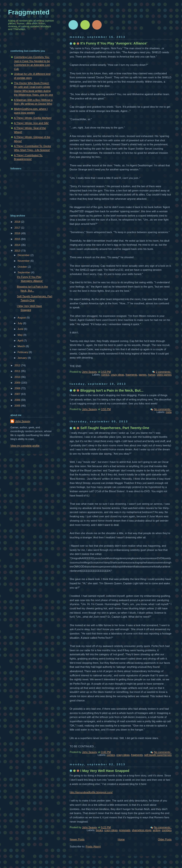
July (20, 323)
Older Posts (165, 839)
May (20, 335)
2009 (18, 383)
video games (164, 375)
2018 (18, 222)
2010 (18, 377)
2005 (18, 406)
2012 (18, 365)
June (21, 329)
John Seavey (23, 421)
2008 (18, 388)
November (24, 261)
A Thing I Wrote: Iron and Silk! (31, 123)
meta (169, 412)
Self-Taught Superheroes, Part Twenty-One (115, 428)
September (24, 272)
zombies (167, 830)
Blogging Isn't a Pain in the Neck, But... (112, 390)
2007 (18, 394)
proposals (125, 830)
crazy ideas (118, 375)
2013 (18, 251)
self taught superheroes (158, 755)
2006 (18, 400)
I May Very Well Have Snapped (105, 771)
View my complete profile (25, 446)
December (24, 255)
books (99, 830)
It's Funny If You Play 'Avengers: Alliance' (114, 43)
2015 (18, 239)
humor (152, 375)
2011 (18, 371)
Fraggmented (29, 12)
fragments (131, 375)
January (23, 358)
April (20, 341)
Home (121, 839)
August (22, 318)
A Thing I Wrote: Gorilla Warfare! (33, 118)
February (23, 352)
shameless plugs (141, 830)
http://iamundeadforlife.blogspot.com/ (91, 792)
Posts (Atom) (93, 846)
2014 (18, 245)
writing (157, 830)
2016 (18, 233)
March (22, 346)
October (23, 267)
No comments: (163, 409)
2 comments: (164, 372)
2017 (18, 228)
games (143, 375)
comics (105, 375)
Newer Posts (77, 839)
